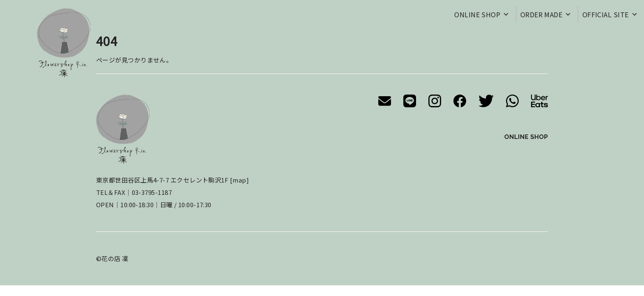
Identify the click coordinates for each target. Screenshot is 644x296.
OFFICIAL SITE (610, 14)
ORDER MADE (546, 14)
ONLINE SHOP (482, 14)
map (239, 180)
